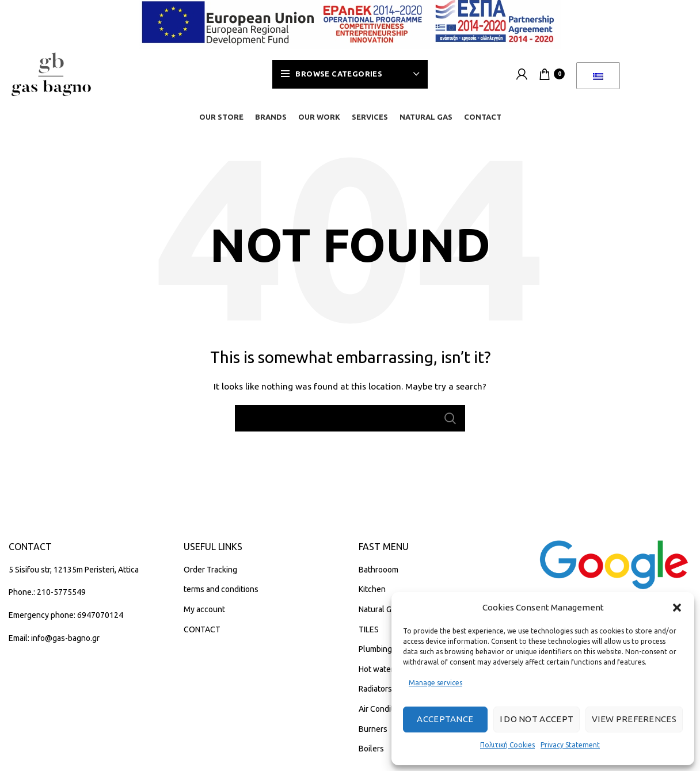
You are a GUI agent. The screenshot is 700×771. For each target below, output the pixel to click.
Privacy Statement (570, 745)
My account (204, 610)
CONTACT (202, 630)
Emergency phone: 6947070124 (66, 616)
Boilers (371, 750)
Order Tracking (210, 570)
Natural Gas (379, 610)
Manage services (435, 683)
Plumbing (375, 650)
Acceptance (445, 719)
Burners (373, 730)
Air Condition (382, 710)
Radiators (375, 690)
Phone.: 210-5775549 (47, 593)
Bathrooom (378, 570)
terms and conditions (221, 590)
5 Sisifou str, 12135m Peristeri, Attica (74, 570)
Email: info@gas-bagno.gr (54, 639)
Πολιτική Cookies (507, 745)
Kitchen (372, 590)
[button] (677, 608)
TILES (369, 630)
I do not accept (537, 719)
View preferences (634, 719)
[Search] (350, 419)
